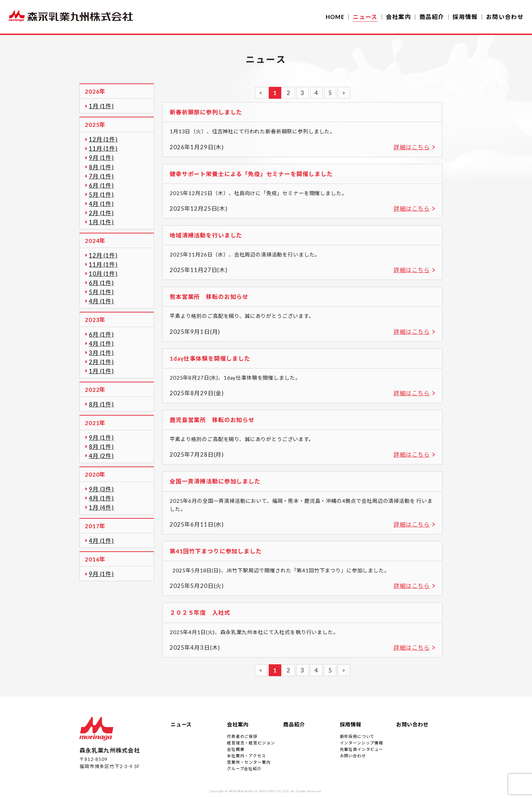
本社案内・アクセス (246, 756)
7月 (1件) (101, 176)
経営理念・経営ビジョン (251, 743)
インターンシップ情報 (362, 743)
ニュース (181, 724)
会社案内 (398, 17)
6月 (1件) (101, 185)
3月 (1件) (101, 353)
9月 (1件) (101, 158)
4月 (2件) (101, 456)
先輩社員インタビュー (362, 749)
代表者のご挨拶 (242, 736)
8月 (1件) (101, 167)
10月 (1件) (103, 274)
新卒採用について (357, 736)
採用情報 (465, 17)
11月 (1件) (103, 148)
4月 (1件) (101, 204)
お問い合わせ (505, 17)
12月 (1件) (103, 139)
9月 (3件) (101, 489)
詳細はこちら (412, 147)
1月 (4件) (101, 507)
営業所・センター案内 (249, 762)
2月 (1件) (101, 213)
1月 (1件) (101, 106)
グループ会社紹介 (244, 769)
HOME (335, 17)
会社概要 (236, 749)
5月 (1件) (101, 195)
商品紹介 (432, 17)
